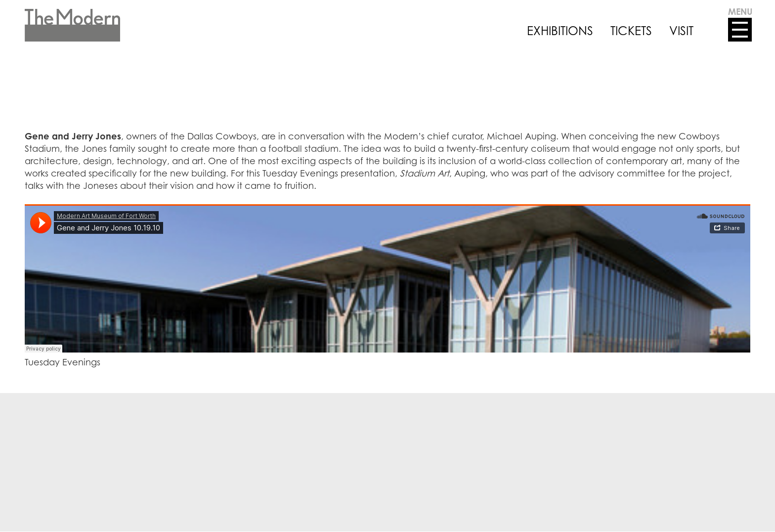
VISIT (681, 31)
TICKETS (631, 31)
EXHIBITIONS (560, 31)
